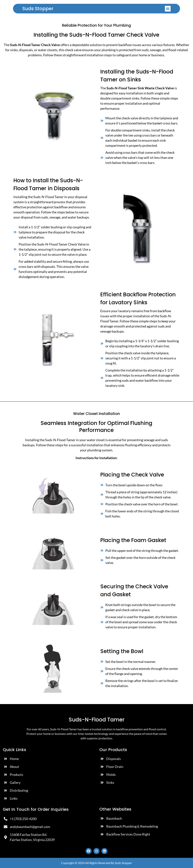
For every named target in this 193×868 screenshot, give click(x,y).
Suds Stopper (38, 9)
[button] (168, 9)
